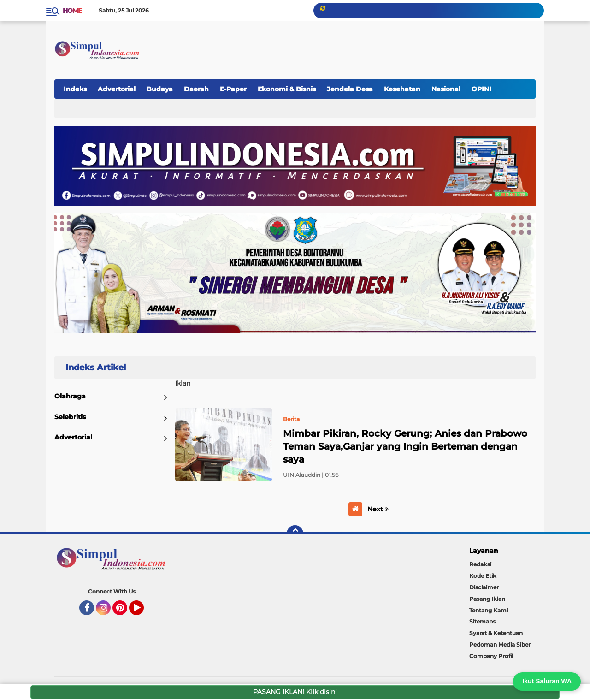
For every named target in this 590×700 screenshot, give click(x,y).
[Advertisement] (366, 46)
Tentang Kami (489, 610)
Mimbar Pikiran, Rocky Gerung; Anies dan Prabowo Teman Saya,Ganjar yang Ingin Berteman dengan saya (405, 446)
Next (378, 509)
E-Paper (233, 89)
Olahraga (70, 396)
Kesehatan (402, 89)
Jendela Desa (350, 89)
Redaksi (480, 564)
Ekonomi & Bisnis (287, 89)
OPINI (481, 89)
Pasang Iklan (487, 599)
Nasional (446, 89)
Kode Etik (483, 576)
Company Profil (491, 656)
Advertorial (117, 89)
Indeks (75, 89)
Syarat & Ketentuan (496, 633)
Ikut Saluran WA (547, 681)
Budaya (160, 89)
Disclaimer (484, 587)
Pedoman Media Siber (500, 644)
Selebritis (70, 417)
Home (72, 11)
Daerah (196, 89)
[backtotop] (295, 534)
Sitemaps (482, 621)
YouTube (143, 612)
